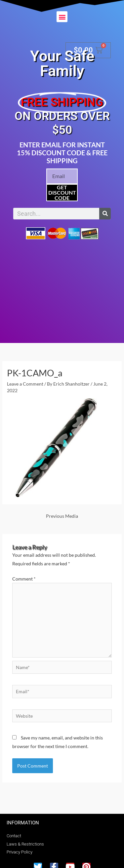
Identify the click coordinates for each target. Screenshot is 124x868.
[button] (62, 17)
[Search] (105, 214)
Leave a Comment (25, 384)
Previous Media (62, 516)
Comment (24, 579)
